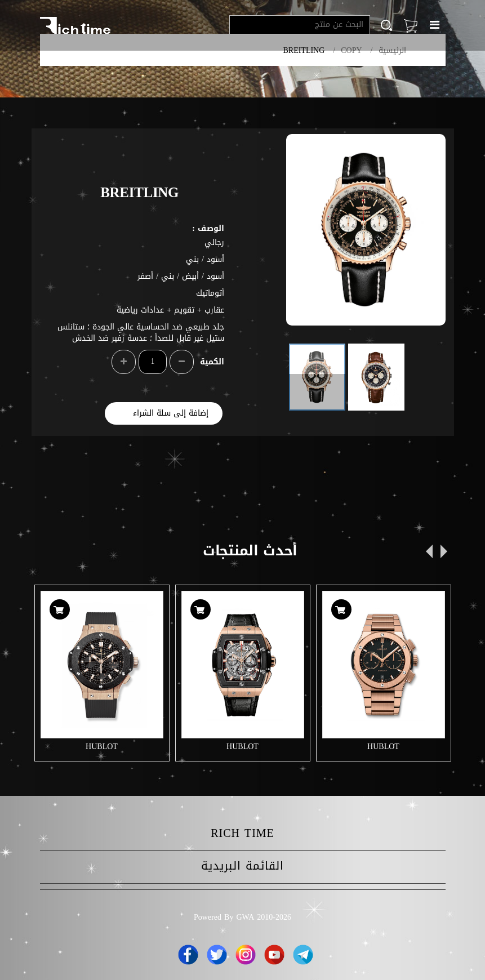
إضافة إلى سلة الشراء (171, 413)
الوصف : (208, 229)
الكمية (212, 362)
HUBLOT (102, 747)
